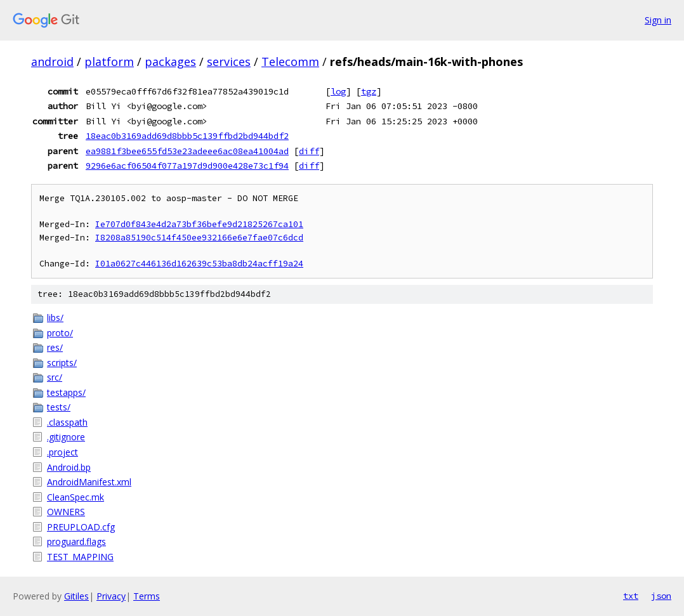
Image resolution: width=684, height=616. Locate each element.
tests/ (59, 407)
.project (62, 452)
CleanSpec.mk (76, 497)
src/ (55, 377)
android (52, 62)
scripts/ (62, 363)
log (338, 91)
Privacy (111, 596)
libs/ (55, 318)
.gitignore (66, 437)
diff (309, 151)
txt (631, 596)
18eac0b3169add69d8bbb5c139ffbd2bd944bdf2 (187, 136)
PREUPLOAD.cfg (81, 527)
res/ (55, 347)
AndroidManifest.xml (89, 482)
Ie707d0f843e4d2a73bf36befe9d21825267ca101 (199, 224)
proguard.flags (76, 541)
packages (170, 62)
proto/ (60, 333)
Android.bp (69, 467)
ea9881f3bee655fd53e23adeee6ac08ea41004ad (187, 151)
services (229, 62)
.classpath (67, 422)
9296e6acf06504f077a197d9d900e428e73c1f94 (187, 166)
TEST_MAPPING (80, 557)
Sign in (658, 20)
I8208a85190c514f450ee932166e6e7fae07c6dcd (199, 238)
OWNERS (66, 512)
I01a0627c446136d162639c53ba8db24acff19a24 (199, 264)
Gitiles (76, 596)
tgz (369, 91)
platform (109, 62)
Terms (147, 596)
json (661, 596)
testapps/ (66, 392)
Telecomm (290, 62)
